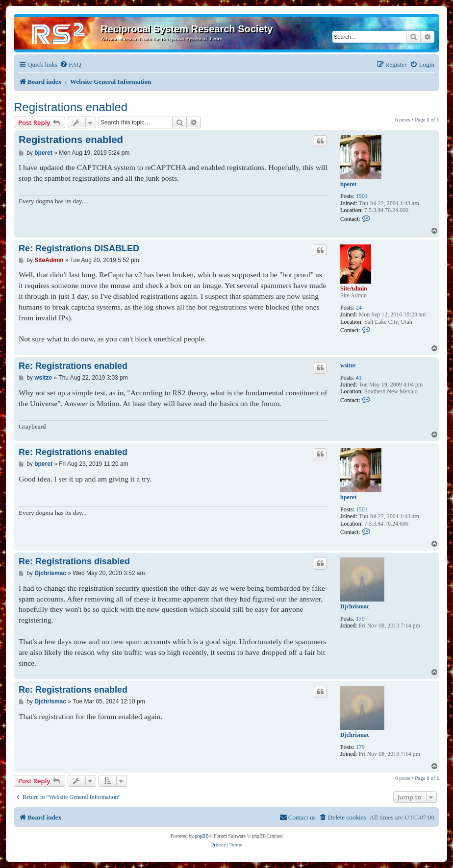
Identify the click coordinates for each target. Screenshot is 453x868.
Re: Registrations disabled (74, 561)
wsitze (348, 365)
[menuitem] (70, 64)
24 (359, 308)
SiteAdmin (354, 289)
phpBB (202, 836)
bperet (348, 184)
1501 (362, 196)
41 (359, 378)
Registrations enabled (71, 107)
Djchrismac (355, 606)
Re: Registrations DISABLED (79, 248)
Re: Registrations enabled (73, 366)
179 (360, 619)
